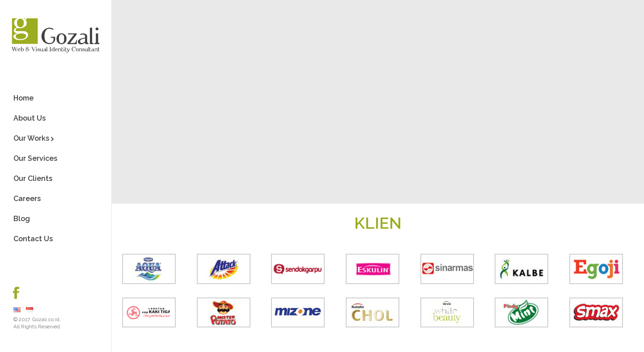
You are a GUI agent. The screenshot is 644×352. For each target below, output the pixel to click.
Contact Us (33, 239)
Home (23, 98)
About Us (30, 118)
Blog (22, 219)
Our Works (31, 138)
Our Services (35, 158)
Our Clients (33, 178)
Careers (27, 199)
